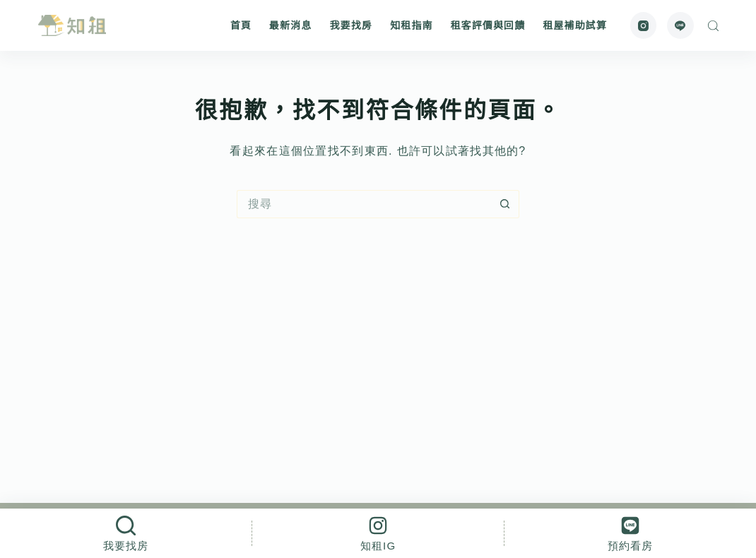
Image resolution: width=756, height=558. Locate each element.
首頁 (241, 25)
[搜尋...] (364, 204)
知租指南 (411, 25)
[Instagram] (644, 25)
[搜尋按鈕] (505, 204)
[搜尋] (713, 26)
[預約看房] (630, 533)
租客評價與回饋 (488, 25)
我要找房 (350, 25)
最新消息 (290, 25)
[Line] (680, 25)
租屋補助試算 (575, 25)
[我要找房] (126, 533)
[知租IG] (378, 533)
